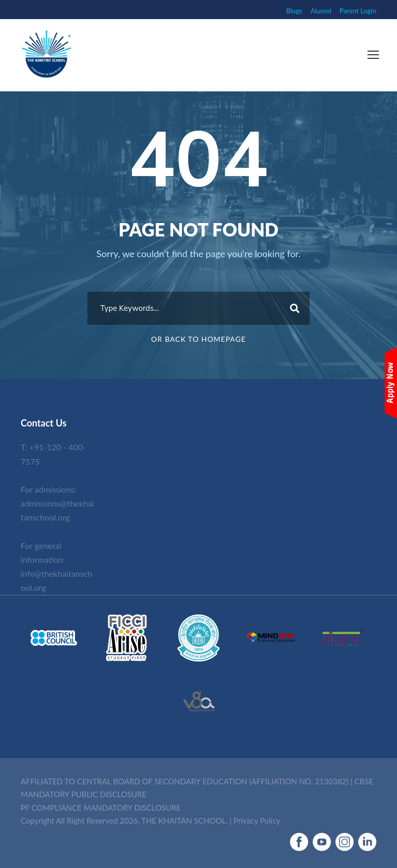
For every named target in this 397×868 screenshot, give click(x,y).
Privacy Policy (257, 820)
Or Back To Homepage (198, 339)
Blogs (294, 11)
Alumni (321, 11)
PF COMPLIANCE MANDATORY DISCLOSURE (101, 808)
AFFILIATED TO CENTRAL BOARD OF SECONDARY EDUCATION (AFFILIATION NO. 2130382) (185, 781)
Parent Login (358, 11)
